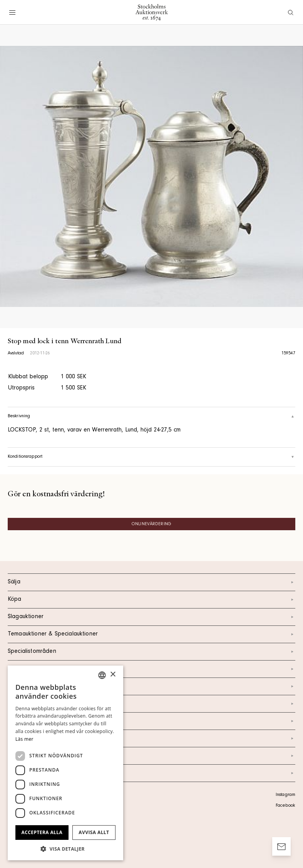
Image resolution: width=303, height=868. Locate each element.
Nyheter (151, 721)
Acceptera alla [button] (42, 832)
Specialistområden (151, 652)
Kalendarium (151, 669)
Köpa (151, 600)
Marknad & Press (151, 738)
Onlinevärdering (151, 524)
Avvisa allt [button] (94, 832)
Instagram (285, 795)
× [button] (113, 675)
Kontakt (151, 686)
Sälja (151, 582)
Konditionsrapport (151, 457)
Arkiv (151, 773)
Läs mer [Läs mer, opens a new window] (24, 739)
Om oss (151, 704)
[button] (65, 849)
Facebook (285, 806)
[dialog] (65, 763)
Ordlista (151, 756)
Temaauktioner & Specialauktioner (151, 634)
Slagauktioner (151, 617)
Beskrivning (151, 416)
